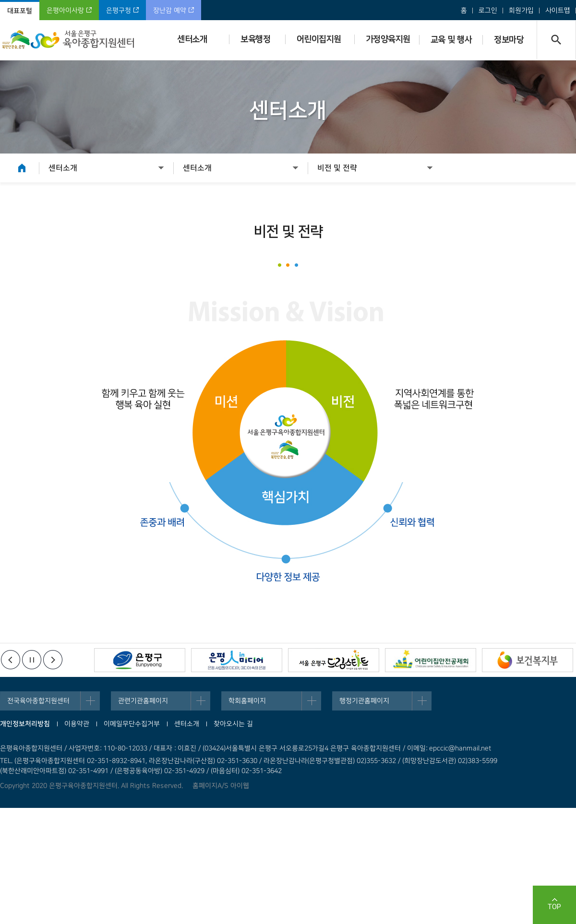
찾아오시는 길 (233, 724)
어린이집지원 (319, 39)
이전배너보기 (11, 660)
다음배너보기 (53, 660)
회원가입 (521, 11)
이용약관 (77, 724)
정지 (32, 660)
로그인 (488, 11)
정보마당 (509, 40)
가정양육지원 (388, 39)
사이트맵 (558, 11)
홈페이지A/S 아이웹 (221, 786)
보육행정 (255, 39)
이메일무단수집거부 (132, 724)
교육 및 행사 (451, 40)
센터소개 (192, 39)
